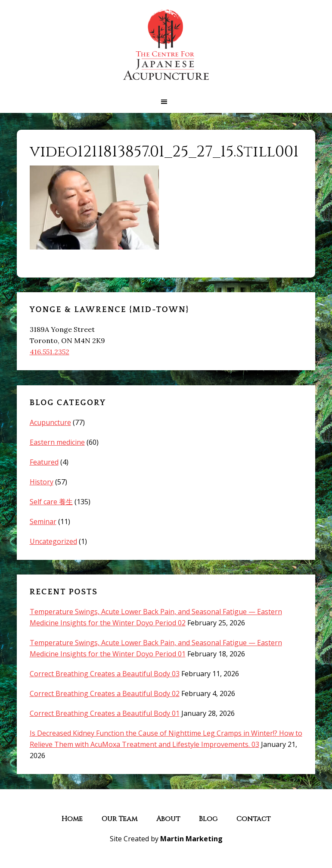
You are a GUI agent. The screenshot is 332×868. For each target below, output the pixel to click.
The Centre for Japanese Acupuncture (166, 45)
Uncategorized (53, 541)
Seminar (43, 521)
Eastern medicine (57, 442)
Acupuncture (50, 422)
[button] (166, 102)
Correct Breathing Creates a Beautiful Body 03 (105, 674)
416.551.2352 (50, 352)
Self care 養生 (51, 502)
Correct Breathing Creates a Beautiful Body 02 (105, 693)
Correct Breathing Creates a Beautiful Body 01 (105, 713)
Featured (44, 462)
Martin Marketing (191, 839)
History (42, 482)
